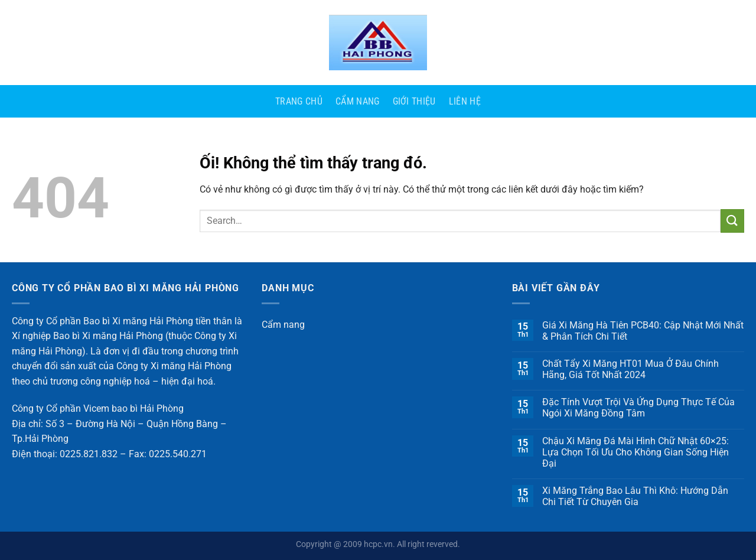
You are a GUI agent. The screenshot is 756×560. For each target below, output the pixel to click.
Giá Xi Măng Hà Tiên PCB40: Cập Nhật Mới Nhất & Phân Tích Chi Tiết (643, 331)
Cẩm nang (358, 101)
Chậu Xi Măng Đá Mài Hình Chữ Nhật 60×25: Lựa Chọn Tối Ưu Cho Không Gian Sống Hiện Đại (636, 452)
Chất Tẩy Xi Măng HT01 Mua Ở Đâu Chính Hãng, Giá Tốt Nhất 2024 (630, 369)
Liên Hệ (465, 101)
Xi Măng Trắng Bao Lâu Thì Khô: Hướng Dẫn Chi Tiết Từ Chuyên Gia (635, 496)
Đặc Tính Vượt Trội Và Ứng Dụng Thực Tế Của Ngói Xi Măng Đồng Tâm (638, 408)
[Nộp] (732, 221)
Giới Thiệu (414, 101)
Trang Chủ (299, 101)
